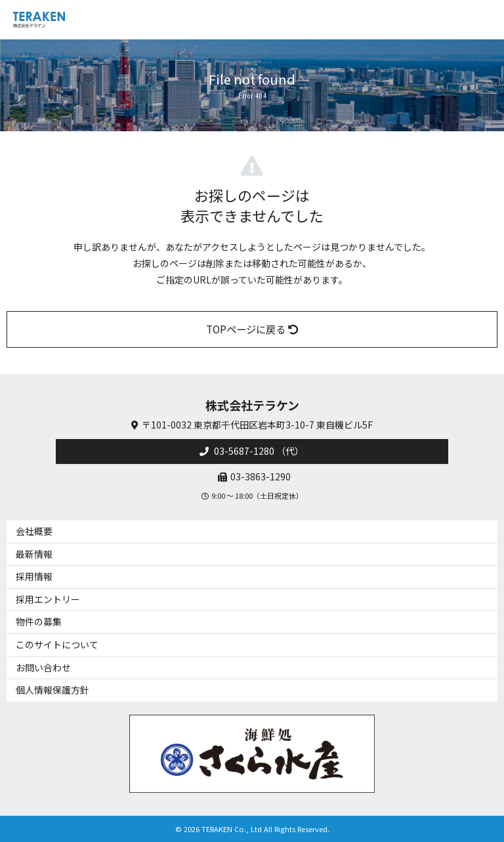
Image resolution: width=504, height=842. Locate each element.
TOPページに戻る (252, 329)
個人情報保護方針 (52, 690)
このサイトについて (57, 644)
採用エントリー (48, 599)
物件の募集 (39, 621)
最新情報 (34, 554)
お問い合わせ (43, 667)
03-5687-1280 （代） (258, 451)
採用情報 (34, 576)
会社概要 (34, 531)
